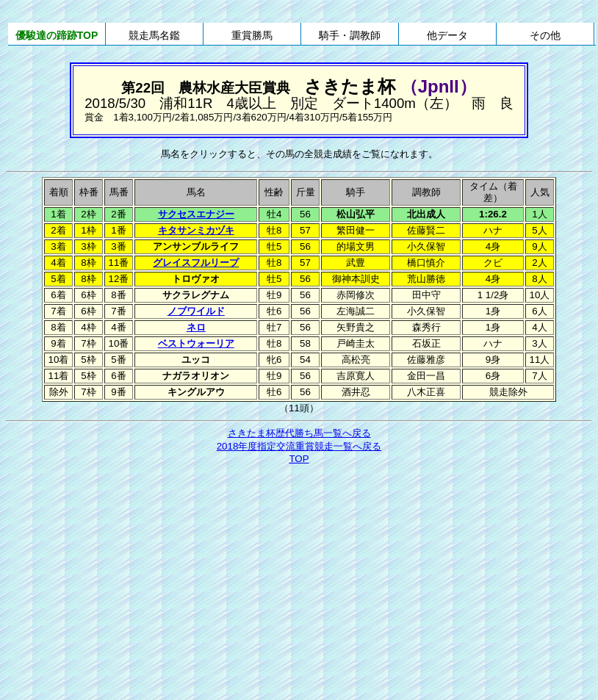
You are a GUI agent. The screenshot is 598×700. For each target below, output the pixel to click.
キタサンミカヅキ (196, 230)
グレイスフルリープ (196, 263)
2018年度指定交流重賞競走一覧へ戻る (299, 446)
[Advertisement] (299, 577)
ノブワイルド (196, 311)
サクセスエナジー (196, 214)
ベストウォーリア (196, 343)
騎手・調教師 (350, 35)
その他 (545, 35)
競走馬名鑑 (154, 35)
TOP (299, 459)
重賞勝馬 (252, 35)
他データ (447, 35)
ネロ (196, 327)
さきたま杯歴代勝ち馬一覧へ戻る (299, 433)
